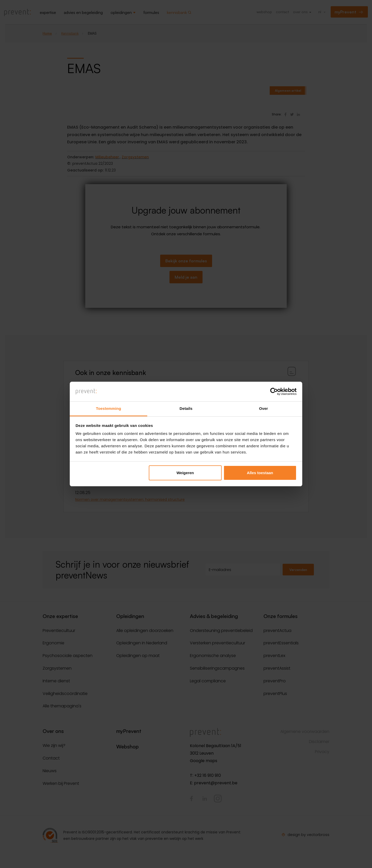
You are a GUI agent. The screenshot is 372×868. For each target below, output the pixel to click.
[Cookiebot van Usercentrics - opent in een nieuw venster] (274, 392)
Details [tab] (186, 408)
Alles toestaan (260, 473)
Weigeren (185, 473)
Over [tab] (264, 408)
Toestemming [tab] (109, 408)
